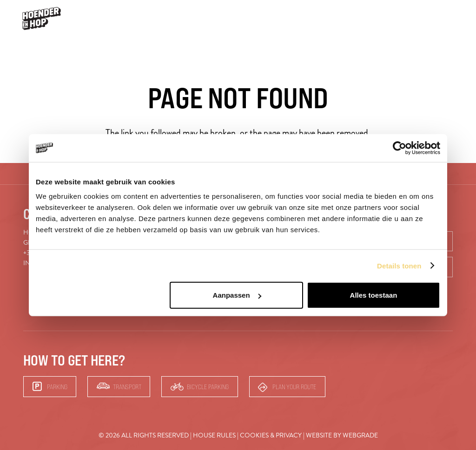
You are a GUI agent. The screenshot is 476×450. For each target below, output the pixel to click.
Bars (423, 18)
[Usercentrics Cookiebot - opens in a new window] (400, 148)
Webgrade (360, 435)
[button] (451, 19)
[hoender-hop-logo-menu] (41, 19)
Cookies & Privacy (271, 435)
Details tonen (399, 265)
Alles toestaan (374, 295)
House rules (214, 435)
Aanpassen (237, 295)
